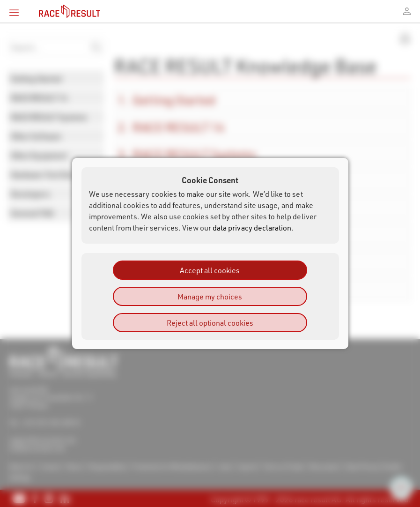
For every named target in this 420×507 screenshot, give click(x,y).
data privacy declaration (252, 227)
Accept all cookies (210, 270)
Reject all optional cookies (210, 323)
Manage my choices (210, 296)
